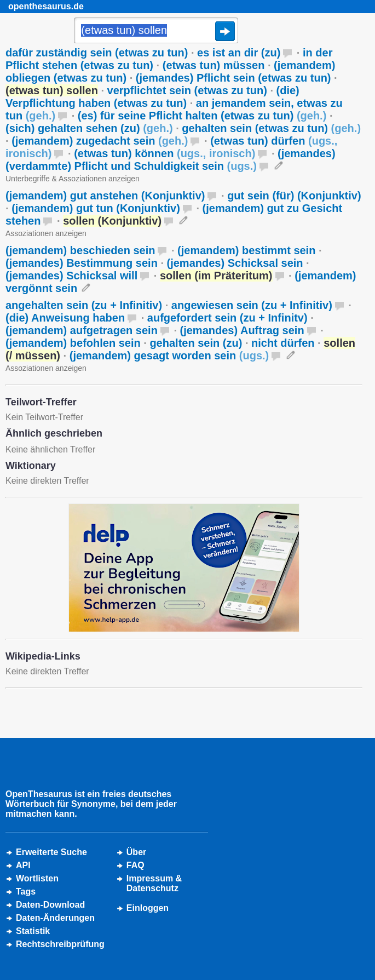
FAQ (135, 865)
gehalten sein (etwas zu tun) (271, 128)
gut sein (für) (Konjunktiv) (294, 196)
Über (136, 852)
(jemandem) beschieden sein (80, 250)
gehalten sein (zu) (196, 343)
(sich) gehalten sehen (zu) (89, 128)
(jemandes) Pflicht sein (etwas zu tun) (233, 78)
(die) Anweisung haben (65, 318)
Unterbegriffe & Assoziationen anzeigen (73, 179)
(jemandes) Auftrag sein (242, 330)
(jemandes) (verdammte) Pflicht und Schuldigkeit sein (171, 160)
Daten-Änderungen (55, 918)
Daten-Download (50, 905)
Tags (26, 892)
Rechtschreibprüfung (60, 944)
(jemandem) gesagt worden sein (169, 356)
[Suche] (156, 31)
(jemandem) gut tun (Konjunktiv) (96, 208)
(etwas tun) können (165, 153)
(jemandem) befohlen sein (73, 343)
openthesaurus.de (46, 6)
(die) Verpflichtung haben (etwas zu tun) (152, 97)
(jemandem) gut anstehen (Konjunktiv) (105, 196)
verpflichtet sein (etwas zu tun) (187, 90)
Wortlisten (37, 878)
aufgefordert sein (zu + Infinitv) (227, 318)
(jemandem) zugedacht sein (100, 141)
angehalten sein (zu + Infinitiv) (84, 305)
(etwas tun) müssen (214, 65)
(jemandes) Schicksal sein (235, 263)
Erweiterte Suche (51, 852)
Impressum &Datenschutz (154, 883)
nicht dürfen (283, 343)
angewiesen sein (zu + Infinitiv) (252, 305)
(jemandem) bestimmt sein (246, 250)
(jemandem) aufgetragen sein (82, 330)
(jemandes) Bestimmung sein (82, 263)
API (23, 865)
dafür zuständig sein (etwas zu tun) (97, 53)
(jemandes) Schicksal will (71, 276)
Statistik (33, 931)
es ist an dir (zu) (239, 53)
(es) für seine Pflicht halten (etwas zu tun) (202, 116)
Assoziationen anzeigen (46, 233)
